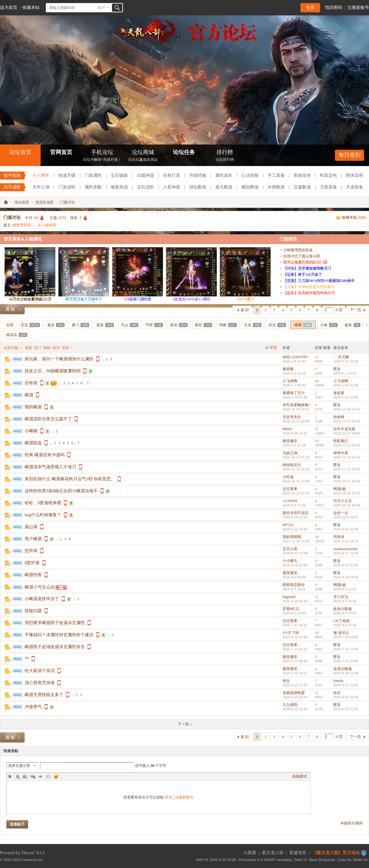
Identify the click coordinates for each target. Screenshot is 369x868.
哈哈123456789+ (296, 357)
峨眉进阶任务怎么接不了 (48, 419)
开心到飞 (341, 597)
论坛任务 (184, 152)
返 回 (245, 310)
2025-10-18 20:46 (347, 505)
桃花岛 (17, 335)
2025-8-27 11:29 (346, 553)
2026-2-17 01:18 (346, 361)
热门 (38, 348)
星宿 (179, 325)
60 (317, 441)
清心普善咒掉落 (40, 683)
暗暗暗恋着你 (294, 585)
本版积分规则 (351, 823)
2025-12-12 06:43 (347, 445)
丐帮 (154, 325)
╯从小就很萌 (45, 225)
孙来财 (339, 417)
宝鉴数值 (302, 187)
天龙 (253, 325)
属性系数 (93, 187)
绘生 (286, 681)
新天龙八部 (273, 853)
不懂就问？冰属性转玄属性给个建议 (59, 635)
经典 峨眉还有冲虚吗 (45, 455)
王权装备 (328, 187)
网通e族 (340, 489)
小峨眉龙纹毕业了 (42, 599)
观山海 (31, 527)
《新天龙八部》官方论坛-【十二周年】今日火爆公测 (6, 202)
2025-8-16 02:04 (346, 565)
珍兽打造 (172, 175)
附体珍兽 (302, 175)
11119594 (290, 501)
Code (48, 776)
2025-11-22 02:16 (347, 457)
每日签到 (350, 155)
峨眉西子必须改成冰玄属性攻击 (55, 647)
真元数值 (224, 187)
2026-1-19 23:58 (346, 397)
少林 (329, 325)
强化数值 (198, 187)
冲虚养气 (33, 707)
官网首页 (61, 152)
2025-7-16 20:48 (346, 661)
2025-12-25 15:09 (347, 421)
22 (317, 357)
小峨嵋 (31, 431)
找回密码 (334, 8)
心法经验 (250, 175)
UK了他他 (341, 621)
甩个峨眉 (33, 539)
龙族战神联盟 (294, 693)
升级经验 (198, 175)
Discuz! (28, 853)
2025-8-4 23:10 (345, 601)
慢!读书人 (341, 633)
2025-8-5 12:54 (345, 589)
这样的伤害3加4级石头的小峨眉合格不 (61, 491)
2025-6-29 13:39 (346, 673)
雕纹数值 (250, 187)
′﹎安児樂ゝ (343, 357)
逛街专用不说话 (296, 513)
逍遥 (105, 325)
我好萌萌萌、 (294, 537)
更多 (65, 348)
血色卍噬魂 (343, 609)
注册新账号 (358, 8)
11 (317, 429)
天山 (130, 325)
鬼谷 (56, 325)
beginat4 (289, 597)
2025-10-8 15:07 (346, 517)
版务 (353, 325)
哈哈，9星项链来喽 (43, 503)
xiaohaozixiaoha (345, 549)
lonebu (338, 681)
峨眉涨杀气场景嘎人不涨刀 (50, 467)
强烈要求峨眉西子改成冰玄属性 (55, 623)
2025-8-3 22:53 (345, 625)
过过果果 (290, 489)
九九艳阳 (290, 705)
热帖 (47, 348)
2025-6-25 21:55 (346, 697)
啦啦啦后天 (292, 465)
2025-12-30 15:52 (347, 409)
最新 (29, 348)
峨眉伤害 (33, 575)
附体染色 (355, 175)
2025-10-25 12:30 (347, 493)
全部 (10, 325)
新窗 (273, 347)
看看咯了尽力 (294, 393)
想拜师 (31, 551)
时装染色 (328, 175)
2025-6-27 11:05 (346, 685)
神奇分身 (341, 453)
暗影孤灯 (341, 441)
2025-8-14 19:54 (346, 577)
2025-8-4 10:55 (345, 613)
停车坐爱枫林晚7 (296, 405)
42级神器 (145, 175)
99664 (287, 429)
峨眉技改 (33, 443)
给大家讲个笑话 (40, 671)
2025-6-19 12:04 (346, 709)
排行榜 (225, 156)
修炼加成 (119, 187)
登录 (310, 8)
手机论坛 (102, 156)
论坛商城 (143, 156)
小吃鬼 (288, 477)
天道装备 (355, 187)
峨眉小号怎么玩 (40, 587)
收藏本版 (354, 217)
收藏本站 (31, 8)
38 (317, 537)
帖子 (102, 8)
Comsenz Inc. (33, 860)
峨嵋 (303, 325)
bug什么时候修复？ (43, 515)
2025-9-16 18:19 (346, 541)
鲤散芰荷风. (22, 225)
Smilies (56, 776)
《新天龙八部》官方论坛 (336, 853)
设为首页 (9, 8)
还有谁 (31, 383)
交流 (30, 325)
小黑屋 (250, 853)
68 (317, 381)
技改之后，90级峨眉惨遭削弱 (53, 371)
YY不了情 (291, 633)
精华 (56, 348)
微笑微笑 (290, 441)
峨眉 (29, 395)
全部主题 (11, 348)
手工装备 (276, 175)
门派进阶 (67, 187)
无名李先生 (292, 417)
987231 (288, 525)
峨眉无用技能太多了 (44, 695)
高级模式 (300, 776)
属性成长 (224, 175)
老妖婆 (339, 393)
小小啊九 (290, 561)
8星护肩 (32, 563)
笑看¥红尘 (291, 609)
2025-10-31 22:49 (347, 481)
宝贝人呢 (290, 549)
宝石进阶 (145, 187)
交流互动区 (45, 202)
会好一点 (341, 513)
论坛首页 (20, 152)
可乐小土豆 (343, 501)
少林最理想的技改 (298, 250)
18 (317, 633)
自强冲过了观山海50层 (302, 256)
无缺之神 (290, 453)
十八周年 (41, 175)
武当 (277, 325)
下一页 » (185, 724)
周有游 (339, 537)
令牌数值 (276, 187)
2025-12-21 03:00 (347, 433)
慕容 (203, 325)
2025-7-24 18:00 (346, 637)
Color (18, 776)
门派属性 (93, 175)
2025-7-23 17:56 (346, 649)
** (27, 659)
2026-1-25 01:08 (346, 385)
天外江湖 (41, 187)
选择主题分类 (19, 766)
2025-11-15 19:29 (347, 469)
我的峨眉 (33, 407)
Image (25, 776)
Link (33, 776)
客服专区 (298, 853)
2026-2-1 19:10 (345, 373)
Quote (41, 776)
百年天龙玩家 (344, 429)
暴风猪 (288, 369)
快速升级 (67, 175)
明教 (228, 325)
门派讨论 (67, 202)
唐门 (80, 325)
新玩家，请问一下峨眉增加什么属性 (59, 359)
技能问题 (33, 611)
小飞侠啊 (290, 381)
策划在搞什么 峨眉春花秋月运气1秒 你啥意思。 (70, 479)
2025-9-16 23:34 (346, 529)
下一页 (355, 310)
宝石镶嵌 (119, 175)
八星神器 (172, 187)
